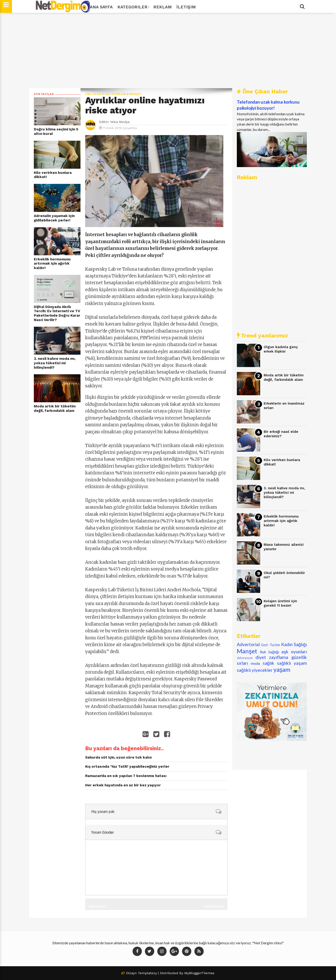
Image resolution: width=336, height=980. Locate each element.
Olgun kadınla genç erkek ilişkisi (281, 349)
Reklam (163, 7)
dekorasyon (245, 658)
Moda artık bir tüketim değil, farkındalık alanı (55, 408)
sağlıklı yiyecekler (255, 670)
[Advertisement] (168, 51)
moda (255, 663)
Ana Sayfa (101, 7)
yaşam (282, 669)
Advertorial (248, 644)
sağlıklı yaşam (292, 663)
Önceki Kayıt (98, 906)
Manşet (136, 94)
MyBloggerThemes (199, 973)
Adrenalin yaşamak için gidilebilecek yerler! (54, 218)
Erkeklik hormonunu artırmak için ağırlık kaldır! (52, 264)
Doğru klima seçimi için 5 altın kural (56, 131)
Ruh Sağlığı (269, 652)
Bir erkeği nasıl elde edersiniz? (281, 434)
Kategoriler (133, 7)
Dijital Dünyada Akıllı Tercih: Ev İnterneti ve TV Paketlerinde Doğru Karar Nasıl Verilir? (57, 313)
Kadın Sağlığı (294, 644)
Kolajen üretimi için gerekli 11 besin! (280, 603)
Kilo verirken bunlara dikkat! (53, 175)
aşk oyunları (116, 94)
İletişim (186, 7)
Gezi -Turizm (270, 645)
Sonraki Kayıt (214, 906)
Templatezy (147, 973)
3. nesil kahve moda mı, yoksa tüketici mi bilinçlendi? (55, 363)
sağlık (269, 663)
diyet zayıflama (272, 657)
